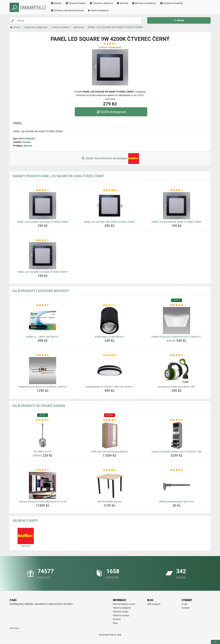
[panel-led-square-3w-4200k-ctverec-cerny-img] (43, 256)
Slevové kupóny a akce (124, 604)
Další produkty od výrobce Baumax (39, 406)
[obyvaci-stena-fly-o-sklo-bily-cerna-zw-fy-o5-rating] (43, 470)
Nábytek (56, 3)
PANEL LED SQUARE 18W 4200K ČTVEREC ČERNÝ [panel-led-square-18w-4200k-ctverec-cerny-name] (109, 222)
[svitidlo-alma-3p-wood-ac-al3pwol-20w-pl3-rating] (43, 355)
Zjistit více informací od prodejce (110, 159)
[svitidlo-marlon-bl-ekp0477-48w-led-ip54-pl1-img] (110, 371)
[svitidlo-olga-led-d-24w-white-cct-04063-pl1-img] (176, 321)
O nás (184, 604)
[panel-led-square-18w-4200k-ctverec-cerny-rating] (110, 190)
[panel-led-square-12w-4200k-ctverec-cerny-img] (43, 206)
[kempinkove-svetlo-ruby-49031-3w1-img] (176, 371)
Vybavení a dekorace (101, 3)
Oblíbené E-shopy (25, 521)
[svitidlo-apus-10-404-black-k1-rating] (110, 305)
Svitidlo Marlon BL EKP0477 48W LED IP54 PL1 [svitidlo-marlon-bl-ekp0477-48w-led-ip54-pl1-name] (110, 387)
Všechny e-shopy (121, 615)
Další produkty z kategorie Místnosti (41, 291)
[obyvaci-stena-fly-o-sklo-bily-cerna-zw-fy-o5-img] (43, 485)
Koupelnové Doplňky (171, 3)
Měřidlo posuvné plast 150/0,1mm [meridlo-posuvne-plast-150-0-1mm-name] (177, 502)
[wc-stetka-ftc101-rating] (43, 420)
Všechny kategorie (98, 10)
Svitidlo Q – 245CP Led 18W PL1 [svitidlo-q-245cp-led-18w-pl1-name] (43, 337)
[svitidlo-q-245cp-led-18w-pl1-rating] (43, 305)
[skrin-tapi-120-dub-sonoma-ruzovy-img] (110, 435)
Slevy (115, 623)
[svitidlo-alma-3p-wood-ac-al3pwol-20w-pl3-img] (43, 371)
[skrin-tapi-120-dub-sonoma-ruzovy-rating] (110, 420)
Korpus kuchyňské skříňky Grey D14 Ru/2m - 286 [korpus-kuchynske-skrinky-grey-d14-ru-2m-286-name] (177, 452)
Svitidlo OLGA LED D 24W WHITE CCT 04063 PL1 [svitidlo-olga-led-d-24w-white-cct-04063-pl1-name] (176, 337)
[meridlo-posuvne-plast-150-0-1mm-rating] (176, 470)
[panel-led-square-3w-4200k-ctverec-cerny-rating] (43, 240)
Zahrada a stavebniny (144, 3)
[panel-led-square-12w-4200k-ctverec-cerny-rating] (43, 190)
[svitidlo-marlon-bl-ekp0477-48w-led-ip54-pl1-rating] (110, 355)
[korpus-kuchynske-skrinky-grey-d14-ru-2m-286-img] (176, 435)
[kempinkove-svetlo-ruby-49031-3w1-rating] (176, 355)
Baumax (27, 142)
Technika (122, 3)
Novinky (117, 619)
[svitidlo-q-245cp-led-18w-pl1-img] (43, 321)
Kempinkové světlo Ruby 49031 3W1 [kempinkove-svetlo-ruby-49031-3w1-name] (176, 387)
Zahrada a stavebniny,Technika (67, 10)
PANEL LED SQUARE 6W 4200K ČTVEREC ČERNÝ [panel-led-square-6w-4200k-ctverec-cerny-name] (177, 222)
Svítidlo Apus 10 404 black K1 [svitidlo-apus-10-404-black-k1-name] (110, 337)
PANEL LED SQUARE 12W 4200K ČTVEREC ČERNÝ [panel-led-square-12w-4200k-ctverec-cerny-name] (43, 222)
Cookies (186, 608)
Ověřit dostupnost (111, 112)
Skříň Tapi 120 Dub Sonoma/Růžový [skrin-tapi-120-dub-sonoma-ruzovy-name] (109, 452)
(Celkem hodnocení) (110, 47)
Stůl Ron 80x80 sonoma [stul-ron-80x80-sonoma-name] (109, 502)
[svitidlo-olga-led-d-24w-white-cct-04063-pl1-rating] (176, 305)
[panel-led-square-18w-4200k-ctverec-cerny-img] (110, 206)
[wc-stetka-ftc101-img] (43, 435)
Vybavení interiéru (76, 3)
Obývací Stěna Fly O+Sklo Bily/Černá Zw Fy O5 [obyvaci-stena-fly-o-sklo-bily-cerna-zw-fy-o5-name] (43, 502)
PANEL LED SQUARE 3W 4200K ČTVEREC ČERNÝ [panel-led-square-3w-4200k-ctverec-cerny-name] (43, 272)
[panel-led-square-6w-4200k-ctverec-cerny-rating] (176, 190)
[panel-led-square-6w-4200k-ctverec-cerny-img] (176, 206)
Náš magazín (154, 604)
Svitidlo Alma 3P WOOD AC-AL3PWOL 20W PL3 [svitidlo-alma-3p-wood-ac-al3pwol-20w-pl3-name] (43, 387)
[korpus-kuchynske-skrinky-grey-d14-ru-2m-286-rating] (176, 420)
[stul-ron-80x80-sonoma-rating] (110, 470)
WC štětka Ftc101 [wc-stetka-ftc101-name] (43, 452)
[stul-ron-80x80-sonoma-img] (110, 485)
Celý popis (110, 99)
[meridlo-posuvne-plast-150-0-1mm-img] (176, 485)
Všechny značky (121, 612)
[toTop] (215, 642)
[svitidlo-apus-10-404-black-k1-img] (110, 321)
